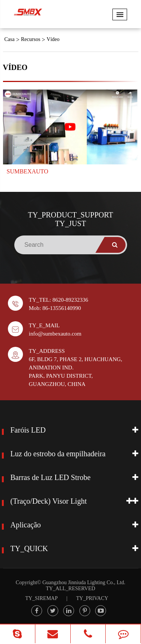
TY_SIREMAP (41, 598)
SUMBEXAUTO (28, 171)
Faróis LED (28, 430)
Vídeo (53, 39)
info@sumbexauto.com (55, 334)
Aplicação (26, 525)
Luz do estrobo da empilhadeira (58, 454)
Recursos (31, 39)
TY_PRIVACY (92, 598)
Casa (10, 39)
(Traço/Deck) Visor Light (49, 501)
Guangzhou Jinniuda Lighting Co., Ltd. (84, 582)
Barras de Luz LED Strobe (51, 477)
